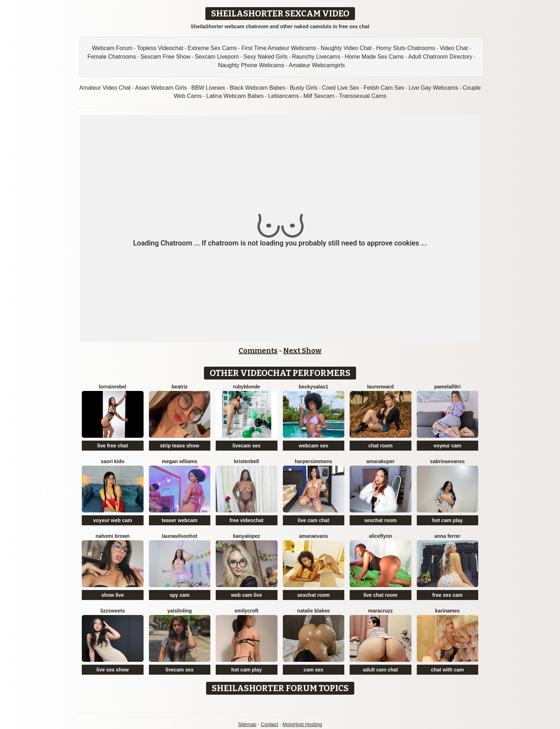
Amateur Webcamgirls (317, 65)
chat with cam (447, 670)
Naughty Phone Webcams (251, 65)
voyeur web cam (113, 520)
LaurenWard (381, 387)
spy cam (180, 595)
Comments (258, 351)
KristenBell (246, 461)
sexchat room (381, 520)
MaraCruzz (381, 611)
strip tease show (180, 446)
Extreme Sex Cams (212, 48)
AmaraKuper (381, 461)
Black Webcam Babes (257, 88)
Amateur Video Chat (105, 88)
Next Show (302, 351)
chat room (380, 446)
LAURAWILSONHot (179, 536)
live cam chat (314, 520)
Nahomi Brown (112, 536)
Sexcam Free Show (165, 57)
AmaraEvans (313, 536)
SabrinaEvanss (447, 461)
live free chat (112, 446)
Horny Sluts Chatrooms (406, 48)
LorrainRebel (113, 387)
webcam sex (314, 446)
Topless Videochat (160, 48)
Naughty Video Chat (346, 48)
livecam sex (247, 446)
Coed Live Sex (341, 88)
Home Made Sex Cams (374, 57)
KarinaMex (447, 611)
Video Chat (454, 48)
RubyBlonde (246, 387)
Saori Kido (112, 461)
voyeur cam (447, 446)
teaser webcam (180, 520)
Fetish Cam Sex (384, 88)
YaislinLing (180, 611)
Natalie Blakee (314, 611)
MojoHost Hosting (302, 724)
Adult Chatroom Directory (440, 57)
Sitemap (247, 724)
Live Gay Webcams (433, 88)
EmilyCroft (247, 611)
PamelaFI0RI (447, 387)
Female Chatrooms (112, 57)
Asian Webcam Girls (161, 88)
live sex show (112, 670)
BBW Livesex (208, 88)
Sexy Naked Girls (265, 57)
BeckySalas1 (313, 387)
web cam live (246, 595)
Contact (269, 724)
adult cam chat (380, 670)
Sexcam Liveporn (217, 57)
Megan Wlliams (180, 461)
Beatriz (179, 387)
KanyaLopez (247, 536)
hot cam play (447, 520)
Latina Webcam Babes (235, 96)
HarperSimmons (313, 461)
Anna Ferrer (447, 536)
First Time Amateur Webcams (279, 48)
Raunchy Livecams (316, 57)
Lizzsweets (112, 611)
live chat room (381, 595)
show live (113, 595)
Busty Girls (304, 88)
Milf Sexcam (319, 96)
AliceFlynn (381, 536)
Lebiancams (284, 96)
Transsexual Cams (363, 96)
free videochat (247, 520)
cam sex (313, 670)
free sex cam (447, 595)
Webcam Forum (112, 48)
